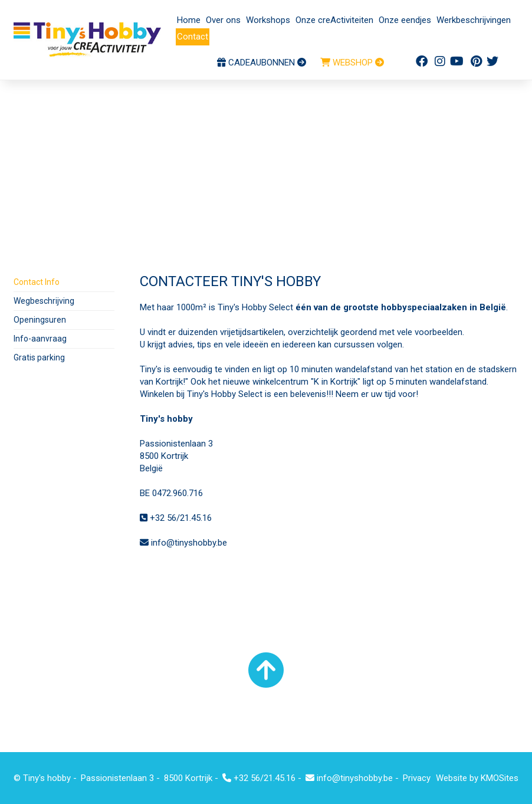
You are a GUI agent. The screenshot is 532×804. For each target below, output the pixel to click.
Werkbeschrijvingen (474, 20)
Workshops (268, 20)
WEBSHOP (352, 63)
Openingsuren (40, 320)
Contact (193, 37)
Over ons (223, 20)
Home (189, 20)
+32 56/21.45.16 (176, 518)
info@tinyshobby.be (183, 543)
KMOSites (500, 778)
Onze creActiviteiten (334, 20)
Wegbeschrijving (44, 301)
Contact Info (37, 282)
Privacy (417, 778)
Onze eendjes (405, 20)
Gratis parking (39, 357)
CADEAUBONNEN (262, 63)
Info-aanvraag (40, 339)
